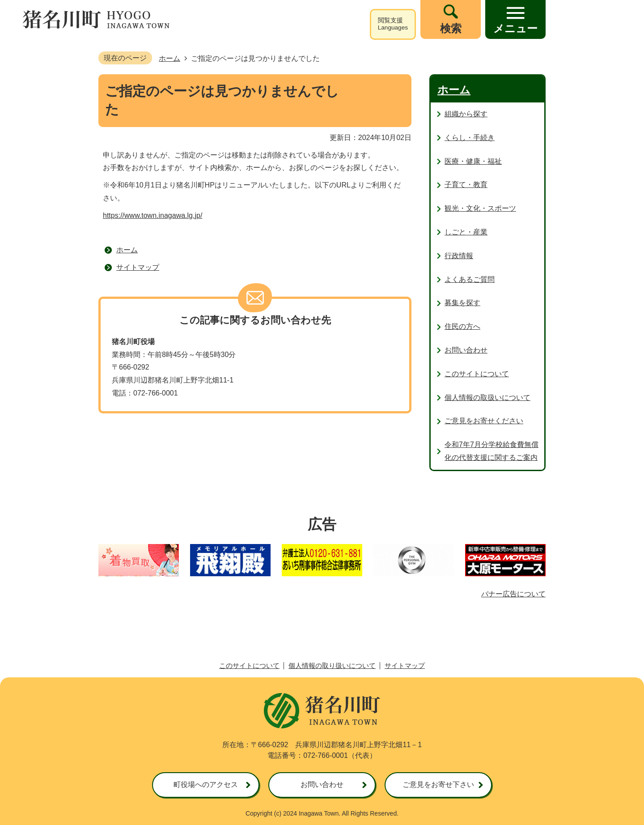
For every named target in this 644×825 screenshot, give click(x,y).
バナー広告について (513, 594)
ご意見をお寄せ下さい (438, 785)
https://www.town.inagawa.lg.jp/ (153, 215)
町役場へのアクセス (206, 785)
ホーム (169, 58)
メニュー (515, 28)
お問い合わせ (322, 785)
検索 (451, 28)
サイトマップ (138, 267)
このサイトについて (249, 666)
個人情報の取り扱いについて (332, 666)
